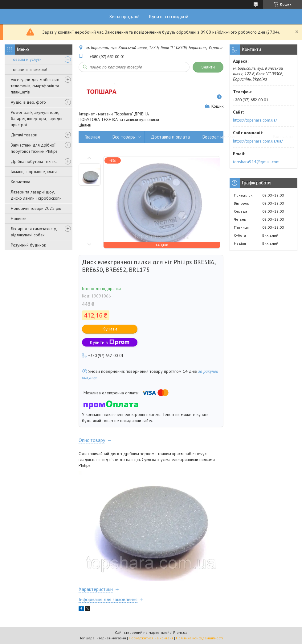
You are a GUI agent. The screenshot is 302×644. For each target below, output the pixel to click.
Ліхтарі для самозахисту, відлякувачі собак (34, 232)
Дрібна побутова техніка (34, 161)
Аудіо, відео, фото (28, 102)
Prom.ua (180, 632)
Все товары (124, 137)
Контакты (283, 137)
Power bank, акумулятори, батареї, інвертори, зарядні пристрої (37, 118)
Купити (110, 329)
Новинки (19, 218)
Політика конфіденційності (199, 638)
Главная (92, 137)
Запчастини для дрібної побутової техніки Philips (34, 148)
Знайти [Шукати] (208, 67)
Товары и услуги (26, 59)
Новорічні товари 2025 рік (36, 208)
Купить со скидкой (169, 16)
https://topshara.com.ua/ (255, 120)
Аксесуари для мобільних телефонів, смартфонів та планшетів (35, 86)
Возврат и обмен (220, 137)
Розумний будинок (28, 245)
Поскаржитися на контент (151, 638)
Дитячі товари (24, 135)
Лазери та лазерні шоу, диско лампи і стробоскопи (36, 195)
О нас (255, 137)
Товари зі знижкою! (29, 69)
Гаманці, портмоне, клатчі (34, 172)
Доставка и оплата (170, 137)
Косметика (20, 182)
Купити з (110, 342)
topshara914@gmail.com (256, 162)
